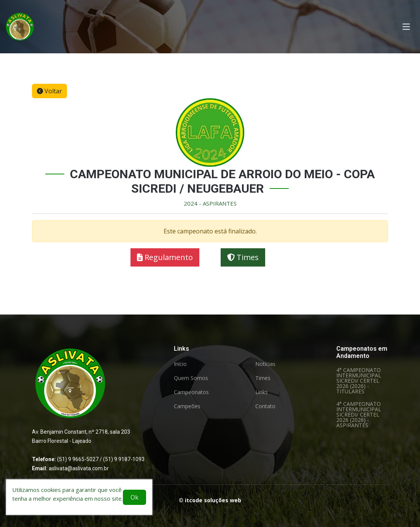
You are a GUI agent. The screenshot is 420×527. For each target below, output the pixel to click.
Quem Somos (191, 378)
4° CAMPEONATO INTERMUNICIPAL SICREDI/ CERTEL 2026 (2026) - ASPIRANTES (359, 415)
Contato (265, 406)
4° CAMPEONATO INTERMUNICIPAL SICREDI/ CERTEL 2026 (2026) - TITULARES (359, 381)
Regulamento (165, 258)
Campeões (187, 406)
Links (262, 392)
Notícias (265, 364)
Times (243, 258)
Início (180, 364)
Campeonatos (191, 392)
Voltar (49, 91)
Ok (134, 497)
